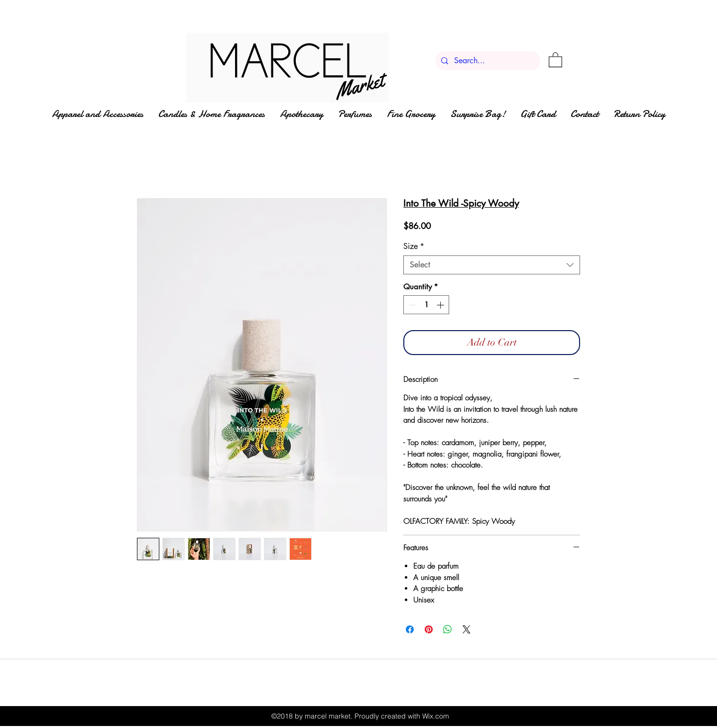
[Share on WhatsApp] (448, 629)
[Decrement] (412, 305)
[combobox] (492, 265)
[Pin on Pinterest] (429, 629)
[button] (555, 59)
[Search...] (487, 61)
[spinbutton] (426, 305)
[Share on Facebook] (410, 629)
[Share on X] (467, 629)
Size (414, 246)
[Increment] (441, 305)
